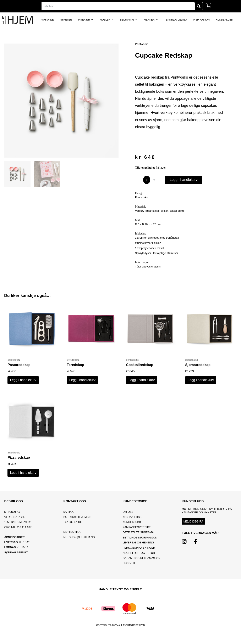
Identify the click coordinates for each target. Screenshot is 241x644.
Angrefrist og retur (139, 556)
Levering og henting (139, 546)
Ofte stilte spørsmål (139, 536)
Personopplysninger (139, 551)
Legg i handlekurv (184, 180)
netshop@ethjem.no (79, 540)
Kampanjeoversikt (137, 530)
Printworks (142, 44)
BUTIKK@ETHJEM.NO (78, 520)
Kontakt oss (132, 520)
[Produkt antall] (147, 180)
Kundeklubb (132, 525)
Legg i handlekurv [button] (23, 381)
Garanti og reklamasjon (142, 561)
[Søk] (199, 6)
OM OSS (128, 515)
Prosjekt (130, 566)
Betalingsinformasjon (140, 541)
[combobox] (118, 6)
